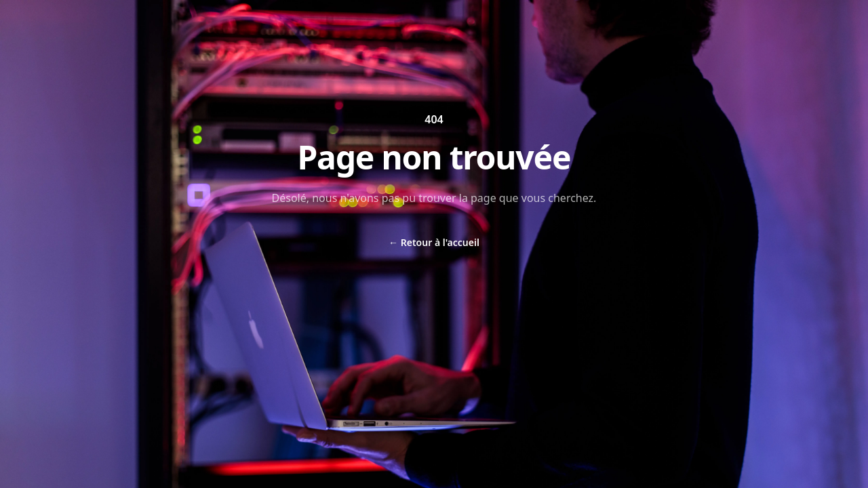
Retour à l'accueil (434, 242)
